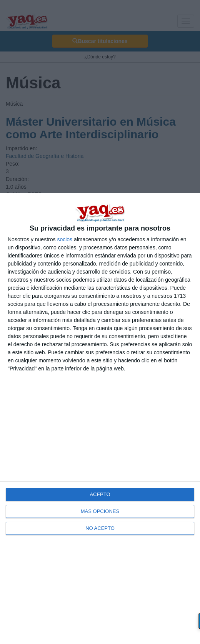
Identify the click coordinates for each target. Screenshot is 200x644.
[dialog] (100, 419)
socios (65, 239)
